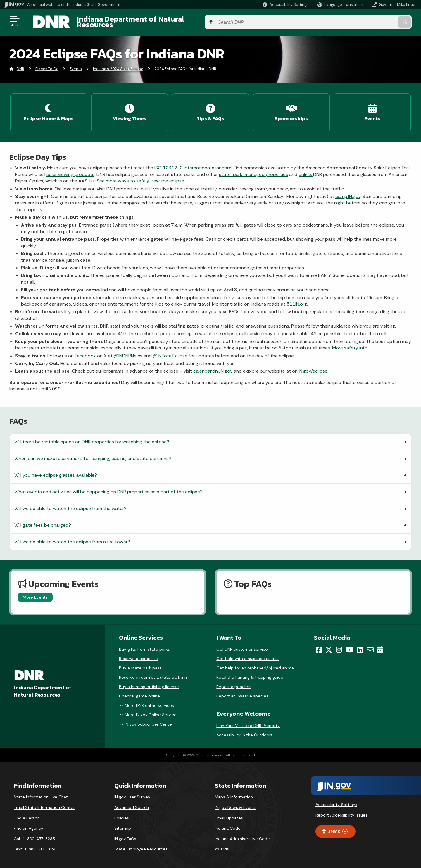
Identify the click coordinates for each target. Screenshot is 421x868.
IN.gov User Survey (132, 792)
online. (306, 169)
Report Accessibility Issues (341, 810)
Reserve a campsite (138, 653)
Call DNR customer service (242, 644)
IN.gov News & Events (236, 802)
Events (76, 66)
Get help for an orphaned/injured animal (256, 663)
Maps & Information (234, 792)
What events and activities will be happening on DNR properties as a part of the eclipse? (108, 486)
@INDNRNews (128, 351)
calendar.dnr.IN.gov (213, 366)
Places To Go (47, 66)
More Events (35, 592)
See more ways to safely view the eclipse (140, 176)
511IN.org (297, 299)
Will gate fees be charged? (43, 520)
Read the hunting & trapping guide (250, 672)
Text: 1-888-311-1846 (35, 844)
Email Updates (229, 813)
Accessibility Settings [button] (336, 799)
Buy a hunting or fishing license (149, 681)
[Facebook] (319, 645)
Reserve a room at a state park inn (153, 672)
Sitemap (123, 823)
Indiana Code (228, 823)
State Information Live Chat (41, 792)
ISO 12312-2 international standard (193, 163)
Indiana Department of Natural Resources (142, 21)
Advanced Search (132, 802)
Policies (122, 813)
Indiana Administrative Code (242, 833)
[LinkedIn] (360, 645)
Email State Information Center (44, 802)
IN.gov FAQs (125, 833)
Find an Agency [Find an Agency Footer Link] (29, 823)
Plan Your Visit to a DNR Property (248, 720)
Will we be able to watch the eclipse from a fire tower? (72, 537)
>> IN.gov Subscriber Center (146, 719)
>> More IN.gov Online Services (149, 709)
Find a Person (27, 813)
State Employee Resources (141, 844)
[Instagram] (339, 645)
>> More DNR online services (146, 700)
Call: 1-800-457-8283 (34, 833)
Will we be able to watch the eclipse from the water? (70, 503)
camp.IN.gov (348, 191)
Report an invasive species (242, 691)
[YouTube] (350, 645)
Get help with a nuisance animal (247, 653)
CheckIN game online (139, 691)
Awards (222, 844)
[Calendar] (380, 645)
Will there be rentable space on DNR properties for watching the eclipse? (92, 436)
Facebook (86, 351)
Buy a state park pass (140, 663)
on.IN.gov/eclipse (310, 366)
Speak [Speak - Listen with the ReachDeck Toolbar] (334, 826)
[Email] (370, 645)
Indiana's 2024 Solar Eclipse (118, 66)
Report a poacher (234, 681)
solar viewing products (70, 169)
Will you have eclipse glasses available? (56, 470)
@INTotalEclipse (170, 351)
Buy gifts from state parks (144, 644)
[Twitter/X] (329, 645)
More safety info (350, 343)
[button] (285, 5)
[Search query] (369, 21)
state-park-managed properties (253, 169)
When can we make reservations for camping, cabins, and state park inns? (93, 453)
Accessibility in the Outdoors (245, 730)
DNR (20, 66)
